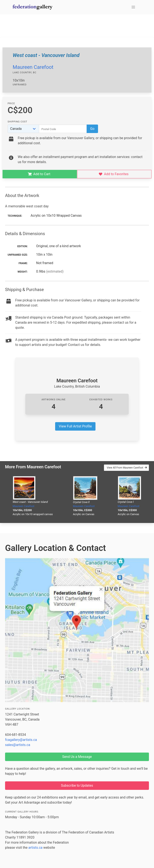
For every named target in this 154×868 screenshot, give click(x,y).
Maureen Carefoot (33, 67)
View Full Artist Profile (75, 426)
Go (92, 129)
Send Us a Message (77, 757)
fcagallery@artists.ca (21, 740)
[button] (133, 7)
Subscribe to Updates (77, 785)
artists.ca (35, 848)
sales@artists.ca (18, 745)
